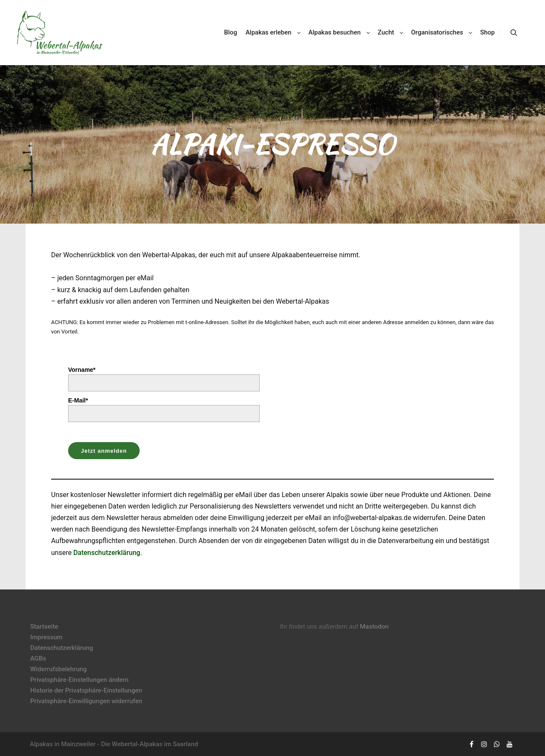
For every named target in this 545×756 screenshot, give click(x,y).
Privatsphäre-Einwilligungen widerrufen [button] (86, 701)
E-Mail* (78, 400)
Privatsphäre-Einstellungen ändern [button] (79, 680)
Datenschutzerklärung (107, 553)
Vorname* (82, 370)
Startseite (44, 627)
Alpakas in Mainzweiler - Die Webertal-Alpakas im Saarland (114, 744)
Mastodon (374, 627)
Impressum (46, 637)
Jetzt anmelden (104, 451)
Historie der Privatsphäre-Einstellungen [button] (86, 690)
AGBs (38, 658)
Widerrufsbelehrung (59, 669)
